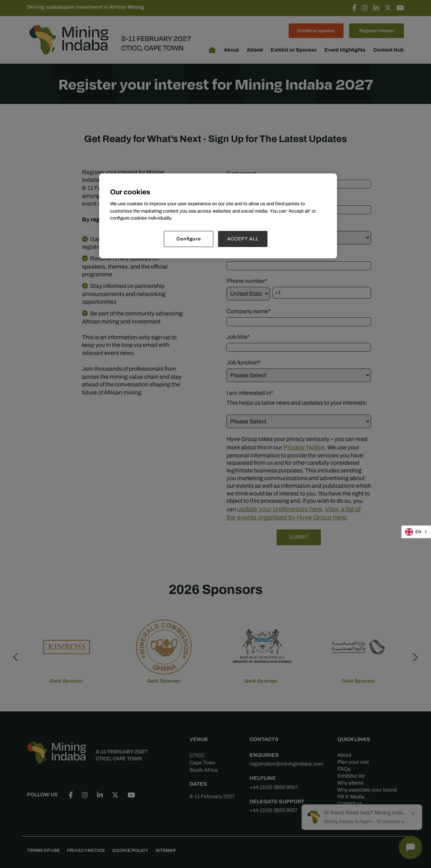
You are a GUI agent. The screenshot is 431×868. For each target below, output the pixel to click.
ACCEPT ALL (243, 239)
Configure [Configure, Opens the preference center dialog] (189, 239)
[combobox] (416, 532)
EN (413, 532)
